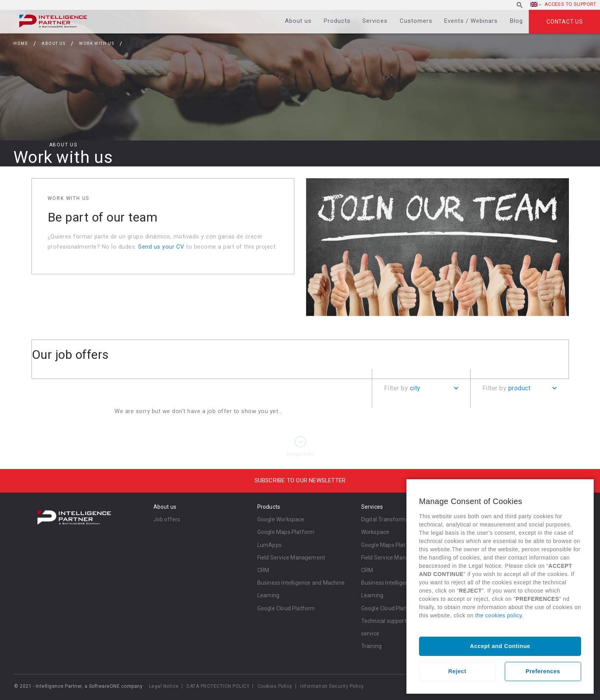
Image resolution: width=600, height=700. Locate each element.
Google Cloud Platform (286, 608)
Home (21, 43)
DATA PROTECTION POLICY (218, 686)
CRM (263, 570)
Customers (416, 21)
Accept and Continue (500, 646)
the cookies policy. (499, 615)
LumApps (270, 545)
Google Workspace (281, 519)
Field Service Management (291, 558)
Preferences (543, 671)
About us (298, 21)
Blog (516, 21)
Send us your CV (161, 247)
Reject (457, 671)
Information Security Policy (332, 686)
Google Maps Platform (286, 532)
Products (337, 21)
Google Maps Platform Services (402, 545)
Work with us (97, 43)
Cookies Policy (275, 686)
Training (372, 646)
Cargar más (300, 454)
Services (375, 21)
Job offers (167, 519)
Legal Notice (164, 686)
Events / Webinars (471, 21)
